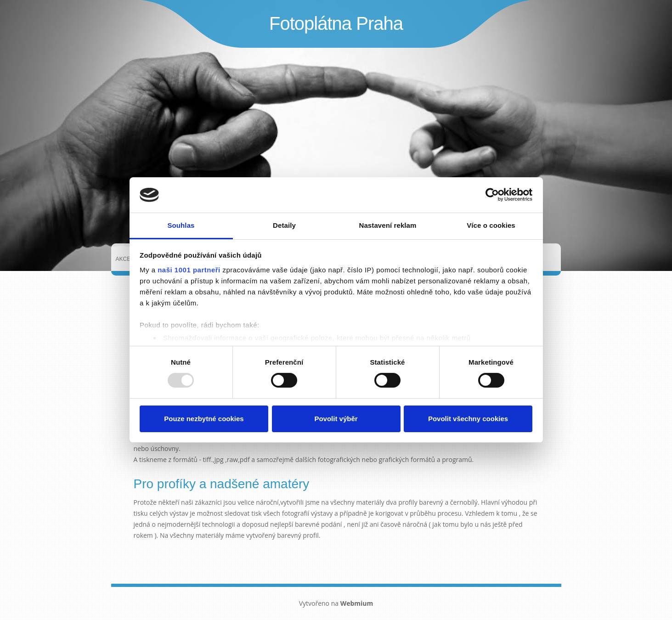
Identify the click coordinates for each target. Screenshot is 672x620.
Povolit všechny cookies (468, 419)
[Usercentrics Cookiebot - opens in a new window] (492, 195)
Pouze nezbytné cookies (204, 419)
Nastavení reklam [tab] (387, 225)
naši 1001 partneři (189, 270)
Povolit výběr (336, 419)
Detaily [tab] (284, 225)
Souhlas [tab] (181, 225)
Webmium (357, 603)
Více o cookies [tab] (491, 225)
